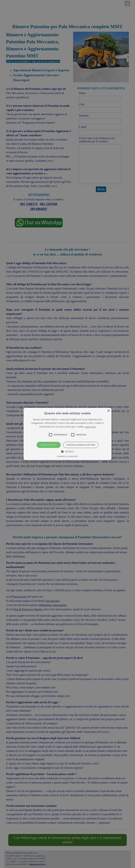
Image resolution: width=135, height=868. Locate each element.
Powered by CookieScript (67, 457)
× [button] (108, 411)
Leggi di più (90, 427)
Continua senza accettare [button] (81, 445)
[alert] (67, 434)
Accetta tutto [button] (49, 445)
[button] (68, 434)
